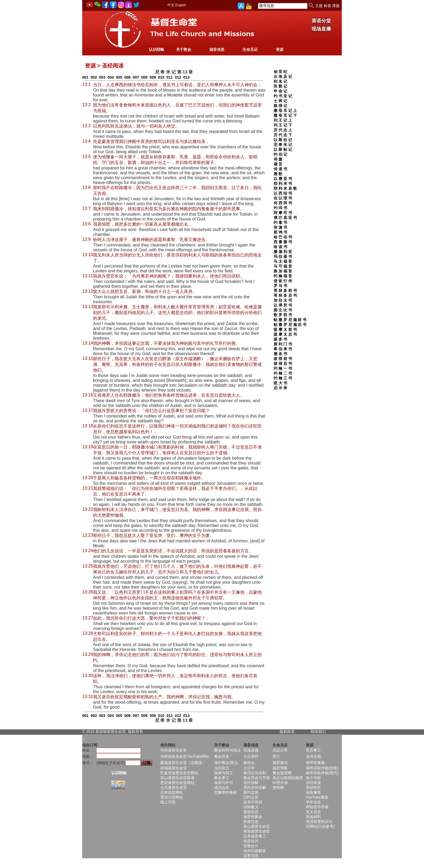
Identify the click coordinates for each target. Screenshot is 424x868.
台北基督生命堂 (174, 787)
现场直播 (321, 29)
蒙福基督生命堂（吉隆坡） (183, 763)
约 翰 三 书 (283, 378)
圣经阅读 (313, 783)
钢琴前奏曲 (315, 763)
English (180, 5)
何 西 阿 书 (283, 203)
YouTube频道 (317, 797)
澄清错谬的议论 (319, 822)
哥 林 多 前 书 (285, 291)
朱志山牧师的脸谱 (288, 778)
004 (110, 77)
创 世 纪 (280, 72)
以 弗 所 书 (283, 305)
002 (94, 77)
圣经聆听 (313, 787)
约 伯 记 (280, 154)
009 (153, 77)
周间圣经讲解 (255, 787)
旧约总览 (251, 797)
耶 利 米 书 (283, 183)
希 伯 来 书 (283, 349)
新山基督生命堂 (257, 826)
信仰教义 (251, 807)
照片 (276, 756)
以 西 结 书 (283, 193)
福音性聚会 (253, 817)
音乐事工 (313, 750)
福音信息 (217, 49)
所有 (139, 732)
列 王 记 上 (283, 120)
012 (178, 77)
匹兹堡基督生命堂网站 (179, 773)
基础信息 (251, 812)
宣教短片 (251, 846)
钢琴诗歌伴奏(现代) (322, 773)
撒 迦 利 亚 (283, 252)
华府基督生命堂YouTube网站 (185, 756)
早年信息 (313, 802)
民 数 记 (280, 86)
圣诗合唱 (313, 756)
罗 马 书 (280, 286)
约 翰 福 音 (283, 276)
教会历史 (222, 756)
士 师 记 (280, 101)
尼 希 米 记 (283, 145)
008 (144, 77)
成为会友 (222, 787)
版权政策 (287, 732)
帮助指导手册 (317, 807)
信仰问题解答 (255, 851)
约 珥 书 (280, 208)
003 (102, 77)
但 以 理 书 (283, 198)
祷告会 (249, 763)
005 (119, 77)
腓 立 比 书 (283, 310)
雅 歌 (278, 174)
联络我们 (318, 732)
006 (127, 77)
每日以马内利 (255, 773)
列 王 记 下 (283, 125)
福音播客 (313, 792)
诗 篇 (278, 159)
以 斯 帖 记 (283, 149)
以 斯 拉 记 (283, 140)
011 (169, 77)
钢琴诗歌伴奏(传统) (322, 768)
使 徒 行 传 (283, 281)
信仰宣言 (222, 768)
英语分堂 (321, 21)
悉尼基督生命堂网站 (177, 783)
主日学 (249, 768)
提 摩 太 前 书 (285, 329)
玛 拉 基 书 (283, 256)
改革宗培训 (253, 802)
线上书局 (168, 802)
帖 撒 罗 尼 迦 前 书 (290, 320)
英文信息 (313, 812)
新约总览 (251, 792)
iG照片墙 (280, 783)
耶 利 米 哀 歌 (285, 188)
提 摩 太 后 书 (285, 334)
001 (85, 77)
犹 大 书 (280, 383)
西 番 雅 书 (283, 242)
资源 (280, 49)
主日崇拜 (251, 756)
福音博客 (280, 768)
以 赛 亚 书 (283, 179)
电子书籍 (313, 778)
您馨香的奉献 (226, 792)
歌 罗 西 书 (283, 315)
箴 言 (278, 164)
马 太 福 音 (283, 261)
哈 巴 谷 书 (283, 237)
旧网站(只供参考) (320, 826)
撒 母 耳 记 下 (285, 115)
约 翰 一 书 (283, 368)
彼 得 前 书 (283, 359)
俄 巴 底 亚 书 (285, 218)
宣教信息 (251, 856)
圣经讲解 (251, 783)
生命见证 (250, 49)
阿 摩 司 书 (283, 213)
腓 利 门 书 (283, 344)
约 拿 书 (280, 222)
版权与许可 (224, 783)
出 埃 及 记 (283, 76)
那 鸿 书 (280, 232)
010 (161, 77)
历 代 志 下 (283, 135)
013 (186, 77)
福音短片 (251, 841)
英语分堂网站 (172, 797)
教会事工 (222, 778)
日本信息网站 (172, 792)
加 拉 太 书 (283, 300)
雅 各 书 (280, 354)
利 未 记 (280, 81)
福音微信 (280, 763)
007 (136, 77)
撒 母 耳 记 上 (285, 111)
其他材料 (313, 817)
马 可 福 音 (283, 266)
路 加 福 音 (283, 271)
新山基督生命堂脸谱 (177, 778)
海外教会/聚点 (226, 763)
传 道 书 (280, 169)
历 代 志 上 (283, 130)
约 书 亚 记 (283, 96)
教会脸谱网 (282, 773)
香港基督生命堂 (257, 831)
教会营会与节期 (257, 778)
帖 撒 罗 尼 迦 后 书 (290, 325)
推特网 (278, 787)
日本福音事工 (255, 836)
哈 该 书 (280, 247)
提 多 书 (280, 339)
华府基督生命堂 (174, 750)
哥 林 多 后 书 (285, 295)
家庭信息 (251, 822)
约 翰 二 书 (283, 373)
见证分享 (280, 750)
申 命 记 (280, 91)
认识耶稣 (157, 49)
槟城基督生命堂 (174, 768)
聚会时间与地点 (227, 750)
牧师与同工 (224, 773)
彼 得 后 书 (283, 363)
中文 (171, 5)
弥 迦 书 (280, 227)
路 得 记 (280, 106)
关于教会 (184, 49)
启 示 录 (280, 388)
